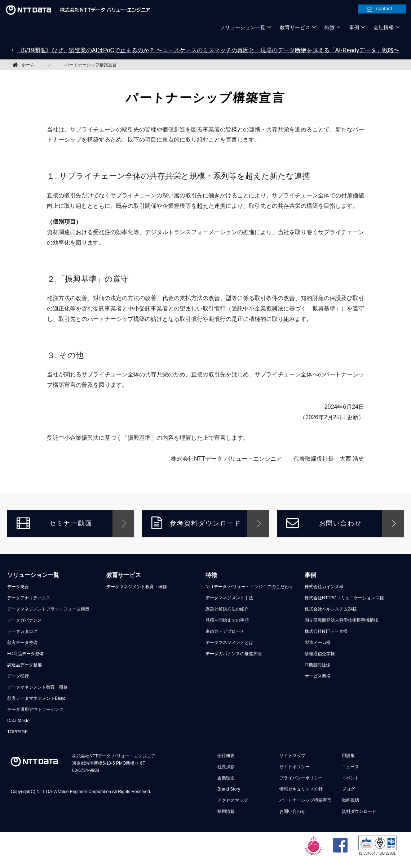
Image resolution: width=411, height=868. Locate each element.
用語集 (348, 756)
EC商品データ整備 (25, 654)
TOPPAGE (17, 732)
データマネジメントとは (229, 643)
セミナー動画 (54, 523)
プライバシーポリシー (301, 778)
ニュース (350, 767)
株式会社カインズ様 (324, 587)
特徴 (211, 575)
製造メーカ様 (318, 643)
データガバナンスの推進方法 (234, 654)
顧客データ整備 (22, 643)
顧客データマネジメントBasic (36, 698)
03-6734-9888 (86, 770)
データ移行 (18, 676)
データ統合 (18, 587)
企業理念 (226, 778)
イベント (350, 778)
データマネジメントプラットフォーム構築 (48, 609)
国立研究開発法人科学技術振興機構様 (341, 620)
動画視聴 (350, 800)
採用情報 (226, 811)
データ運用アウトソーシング (35, 710)
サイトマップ (292, 756)
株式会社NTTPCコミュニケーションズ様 (344, 598)
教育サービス (124, 575)
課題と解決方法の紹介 (227, 609)
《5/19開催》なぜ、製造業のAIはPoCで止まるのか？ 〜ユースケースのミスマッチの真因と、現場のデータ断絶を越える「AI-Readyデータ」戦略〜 (209, 50)
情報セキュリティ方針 (301, 789)
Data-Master (19, 721)
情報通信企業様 (320, 654)
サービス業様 (318, 676)
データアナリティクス (29, 598)
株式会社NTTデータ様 (326, 631)
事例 (310, 575)
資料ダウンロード (359, 811)
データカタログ (22, 631)
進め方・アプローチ (225, 631)
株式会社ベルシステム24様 (331, 609)
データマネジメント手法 (229, 598)
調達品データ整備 (25, 665)
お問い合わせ (324, 523)
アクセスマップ (233, 800)
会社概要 (226, 756)
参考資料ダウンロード (196, 523)
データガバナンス (25, 620)
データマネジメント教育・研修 (37, 687)
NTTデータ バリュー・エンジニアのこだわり (249, 587)
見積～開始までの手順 (227, 620)
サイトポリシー (295, 767)
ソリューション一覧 (33, 575)
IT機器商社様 (317, 665)
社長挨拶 (226, 767)
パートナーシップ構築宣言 (305, 800)
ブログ (348, 789)
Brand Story (229, 789)
